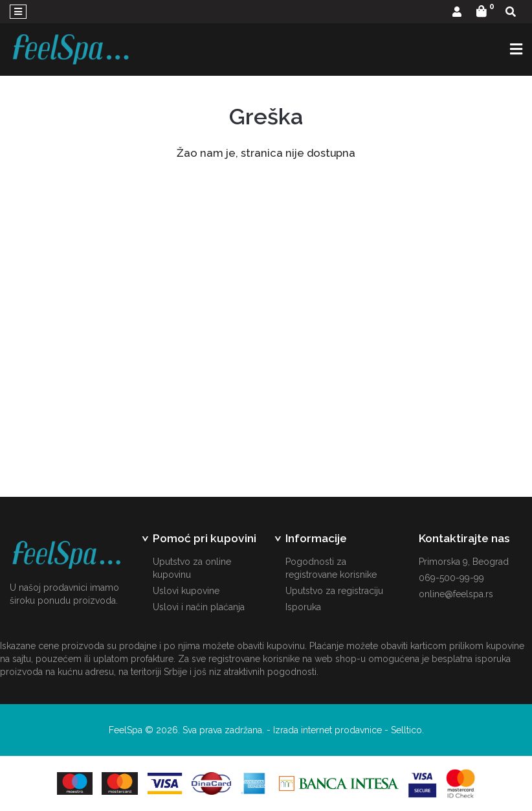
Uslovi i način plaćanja (199, 607)
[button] (457, 13)
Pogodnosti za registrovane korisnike (331, 568)
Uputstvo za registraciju (334, 591)
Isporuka (303, 607)
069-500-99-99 (451, 578)
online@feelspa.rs (456, 594)
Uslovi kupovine (186, 591)
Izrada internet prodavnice (327, 730)
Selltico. (407, 730)
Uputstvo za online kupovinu (192, 568)
